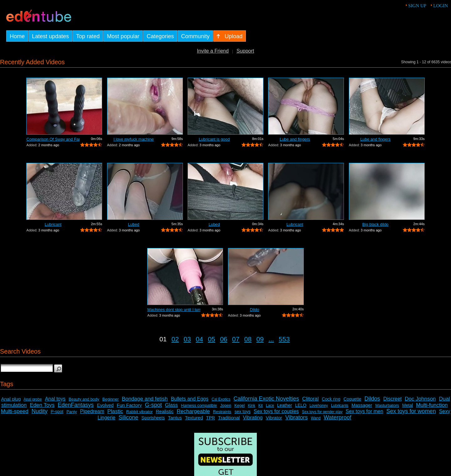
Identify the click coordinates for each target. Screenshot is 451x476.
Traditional (229, 418)
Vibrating (253, 418)
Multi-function (432, 405)
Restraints (222, 412)
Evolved (105, 405)
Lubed (134, 224)
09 (260, 339)
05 (212, 339)
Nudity (40, 411)
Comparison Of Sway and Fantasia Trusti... (53, 139)
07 (236, 339)
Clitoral (311, 399)
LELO (301, 405)
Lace (270, 406)
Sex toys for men (365, 411)
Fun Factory (129, 405)
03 (187, 339)
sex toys (243, 411)
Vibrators (297, 417)
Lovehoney (319, 406)
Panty (72, 412)
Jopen (226, 405)
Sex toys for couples (276, 411)
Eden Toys (42, 405)
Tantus (175, 418)
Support (245, 51)
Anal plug (11, 399)
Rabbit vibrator (140, 412)
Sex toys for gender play (322, 412)
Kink (251, 406)
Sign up (417, 6)
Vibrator (274, 418)
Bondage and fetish (145, 399)
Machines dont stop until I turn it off (174, 310)
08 (248, 339)
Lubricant (53, 224)
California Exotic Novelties (266, 399)
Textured (194, 418)
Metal (407, 405)
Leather (285, 405)
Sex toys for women (411, 411)
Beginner (111, 399)
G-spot (153, 405)
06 (223, 339)
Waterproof (337, 417)
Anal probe (33, 399)
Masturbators (387, 405)
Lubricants (340, 406)
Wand (316, 418)
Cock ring (331, 399)
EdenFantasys (76, 405)
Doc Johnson (420, 399)
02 (175, 339)
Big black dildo (376, 224)
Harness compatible (199, 405)
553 (284, 339)
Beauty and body (84, 399)
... (271, 339)
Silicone (129, 417)
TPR (210, 418)
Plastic (115, 411)
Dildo (255, 310)
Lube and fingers (295, 139)
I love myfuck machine (134, 139)
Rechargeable (193, 411)
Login (441, 6)
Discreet (393, 399)
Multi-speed (15, 411)
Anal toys (55, 399)
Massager (362, 405)
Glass (171, 405)
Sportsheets (153, 418)
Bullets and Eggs (189, 399)
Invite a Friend (213, 51)
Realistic (165, 411)
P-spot (57, 411)
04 (199, 339)
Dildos (372, 399)
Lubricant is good (214, 139)
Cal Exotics (221, 399)
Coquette (353, 399)
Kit (261, 406)
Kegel (239, 405)
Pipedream (92, 411)
